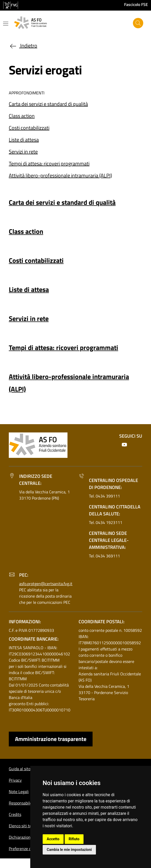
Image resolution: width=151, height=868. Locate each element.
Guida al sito (20, 769)
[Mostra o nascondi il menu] (6, 24)
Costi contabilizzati (29, 128)
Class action (22, 116)
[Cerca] (138, 23)
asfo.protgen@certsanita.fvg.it (46, 584)
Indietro (23, 45)
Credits (15, 814)
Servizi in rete (23, 152)
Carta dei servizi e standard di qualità (48, 104)
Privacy (15, 780)
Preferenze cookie (24, 849)
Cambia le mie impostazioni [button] (69, 850)
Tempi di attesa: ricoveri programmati (49, 163)
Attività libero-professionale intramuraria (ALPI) (60, 175)
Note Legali (19, 792)
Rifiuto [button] (74, 839)
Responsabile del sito (27, 803)
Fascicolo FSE (136, 4)
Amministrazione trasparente (51, 739)
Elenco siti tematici (26, 826)
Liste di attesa (24, 140)
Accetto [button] (53, 839)
